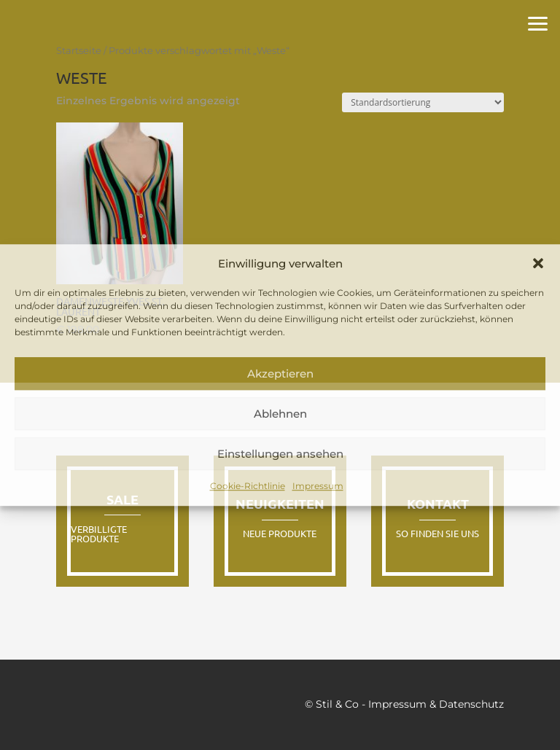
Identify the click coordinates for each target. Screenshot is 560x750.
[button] (538, 264)
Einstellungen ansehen (280, 454)
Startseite (79, 51)
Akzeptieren (280, 374)
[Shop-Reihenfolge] (423, 102)
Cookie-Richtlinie (248, 487)
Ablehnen (280, 414)
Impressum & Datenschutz (436, 704)
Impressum (318, 487)
